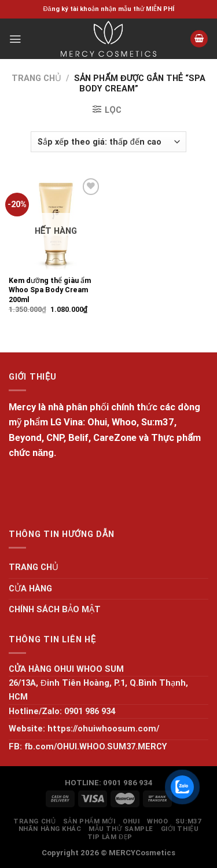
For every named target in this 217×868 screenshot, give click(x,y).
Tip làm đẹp (110, 837)
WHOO (157, 821)
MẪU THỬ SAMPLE (121, 829)
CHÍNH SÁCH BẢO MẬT (55, 609)
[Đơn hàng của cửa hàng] (108, 142)
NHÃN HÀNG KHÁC (50, 829)
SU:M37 (188, 821)
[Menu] (15, 39)
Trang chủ (36, 78)
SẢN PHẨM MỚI (89, 821)
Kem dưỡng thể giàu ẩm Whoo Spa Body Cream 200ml (50, 290)
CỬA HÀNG (30, 589)
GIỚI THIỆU (180, 829)
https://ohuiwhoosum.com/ (103, 729)
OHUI (131, 821)
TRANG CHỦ (34, 567)
